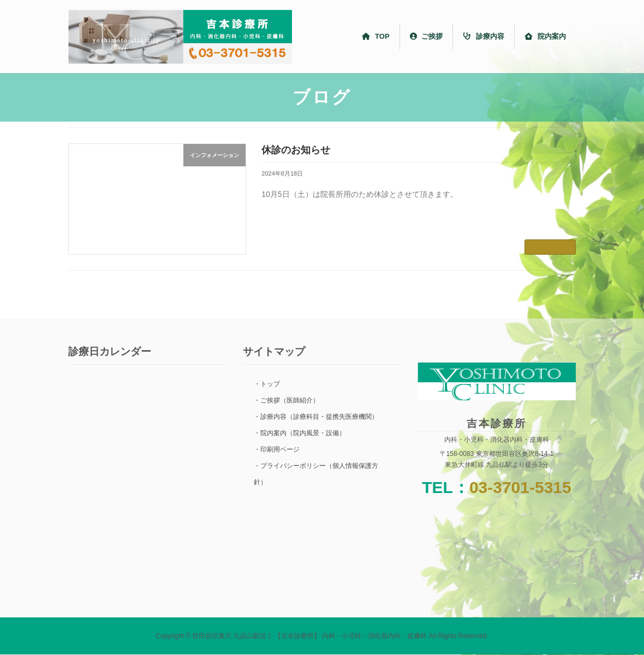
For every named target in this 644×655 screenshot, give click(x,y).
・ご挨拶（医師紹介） (287, 400)
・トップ (267, 384)
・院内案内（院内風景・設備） (300, 433)
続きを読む (550, 247)
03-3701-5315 (520, 487)
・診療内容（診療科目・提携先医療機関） (316, 417)
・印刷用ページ (277, 449)
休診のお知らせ (296, 150)
